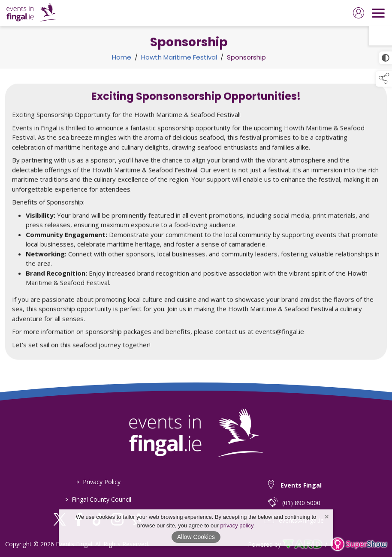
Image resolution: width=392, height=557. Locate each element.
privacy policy (237, 525)
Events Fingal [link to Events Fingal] (301, 485)
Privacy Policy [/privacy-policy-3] (98, 482)
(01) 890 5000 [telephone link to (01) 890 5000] (301, 503)
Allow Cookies (196, 537)
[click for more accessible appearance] (386, 58)
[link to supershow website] (359, 544)
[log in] (359, 13)
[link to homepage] (32, 13)
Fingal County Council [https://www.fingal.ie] (98, 499)
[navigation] (378, 13)
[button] (384, 79)
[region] (196, 221)
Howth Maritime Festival (179, 59)
